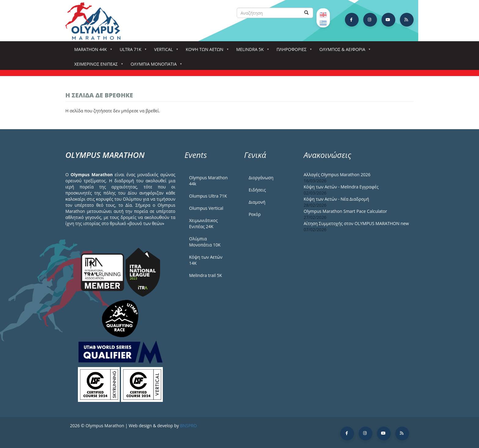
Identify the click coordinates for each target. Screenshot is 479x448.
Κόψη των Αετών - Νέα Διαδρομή (336, 199)
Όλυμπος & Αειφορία (344, 51)
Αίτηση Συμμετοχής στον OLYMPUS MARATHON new (356, 223)
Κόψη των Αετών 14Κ (206, 260)
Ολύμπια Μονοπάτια (155, 66)
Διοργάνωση (261, 178)
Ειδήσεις (257, 190)
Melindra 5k (251, 51)
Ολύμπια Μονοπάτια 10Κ (205, 242)
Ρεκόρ (255, 214)
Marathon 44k (92, 51)
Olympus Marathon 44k (208, 181)
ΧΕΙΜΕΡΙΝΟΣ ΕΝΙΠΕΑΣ (97, 66)
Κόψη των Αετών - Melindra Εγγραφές (341, 187)
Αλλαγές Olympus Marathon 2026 (337, 175)
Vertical (165, 51)
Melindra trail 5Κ (206, 275)
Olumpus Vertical (206, 208)
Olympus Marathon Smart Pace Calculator (345, 211)
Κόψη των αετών (206, 51)
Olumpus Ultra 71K (208, 196)
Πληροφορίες (293, 51)
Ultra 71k (132, 51)
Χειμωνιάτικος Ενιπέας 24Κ (203, 223)
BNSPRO (188, 426)
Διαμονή (257, 202)
